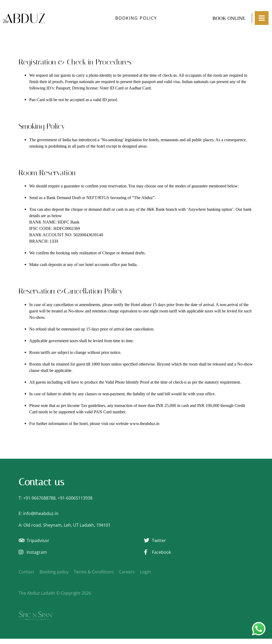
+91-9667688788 (39, 498)
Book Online (229, 18)
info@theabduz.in (41, 513)
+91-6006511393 (74, 498)
